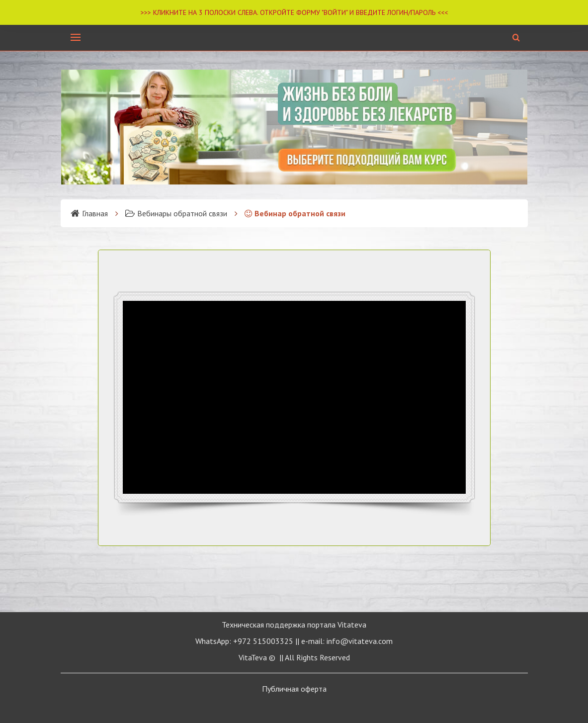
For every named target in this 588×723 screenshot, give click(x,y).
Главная (89, 213)
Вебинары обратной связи (176, 213)
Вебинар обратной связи (295, 213)
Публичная (294, 689)
